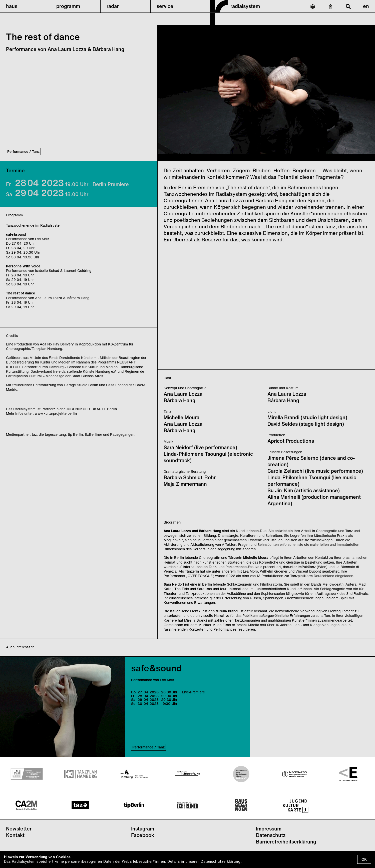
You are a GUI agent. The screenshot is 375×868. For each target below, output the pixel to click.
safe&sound (156, 668)
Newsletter (19, 829)
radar (113, 6)
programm (68, 6)
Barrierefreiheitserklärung (286, 842)
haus (12, 6)
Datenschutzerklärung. (221, 861)
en (366, 6)
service (165, 6)
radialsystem (245, 6)
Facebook (143, 835)
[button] (25, 6)
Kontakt (15, 835)
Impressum (269, 829)
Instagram (143, 829)
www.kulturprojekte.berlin (56, 413)
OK (364, 859)
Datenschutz (271, 835)
